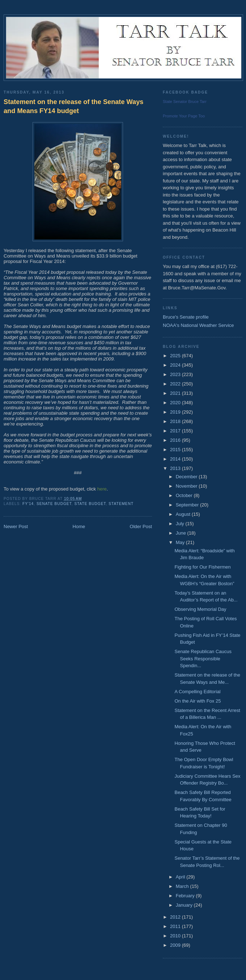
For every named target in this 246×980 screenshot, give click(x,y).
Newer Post (16, 526)
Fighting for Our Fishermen (202, 567)
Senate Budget (54, 504)
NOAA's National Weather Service (198, 325)
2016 (176, 440)
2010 (176, 936)
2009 (176, 945)
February (186, 896)
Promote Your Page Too (184, 116)
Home (79, 526)
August (184, 514)
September (188, 505)
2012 (176, 917)
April (181, 877)
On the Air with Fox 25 (198, 701)
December (187, 477)
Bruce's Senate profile (186, 317)
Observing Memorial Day (200, 609)
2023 (176, 374)
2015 (176, 450)
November (187, 486)
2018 (176, 421)
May (181, 542)
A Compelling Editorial (197, 692)
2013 (176, 468)
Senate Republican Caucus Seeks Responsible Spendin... (203, 659)
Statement (121, 504)
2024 (176, 365)
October (185, 495)
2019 (176, 412)
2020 (176, 403)
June (182, 533)
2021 (176, 393)
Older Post (141, 526)
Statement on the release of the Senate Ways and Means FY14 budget (73, 106)
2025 (176, 356)
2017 (176, 431)
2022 (176, 384)
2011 (176, 926)
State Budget (90, 504)
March (183, 886)
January (185, 905)
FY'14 (28, 504)
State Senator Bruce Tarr (185, 102)
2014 (176, 459)
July (181, 524)
